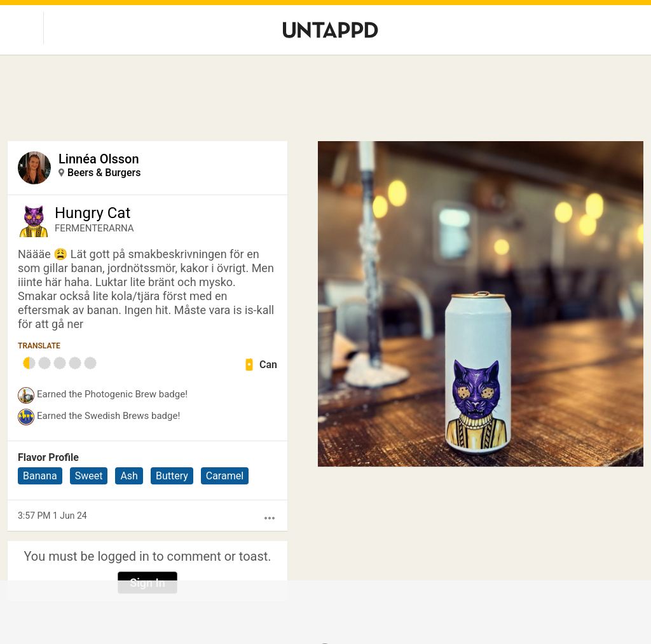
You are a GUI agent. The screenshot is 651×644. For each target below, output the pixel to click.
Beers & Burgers (104, 173)
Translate (39, 346)
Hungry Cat (93, 213)
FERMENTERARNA (94, 228)
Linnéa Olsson (99, 159)
